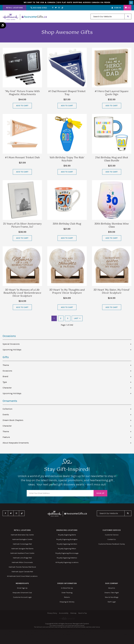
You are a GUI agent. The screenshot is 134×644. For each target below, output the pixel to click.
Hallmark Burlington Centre (22, 540)
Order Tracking (67, 593)
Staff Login (112, 602)
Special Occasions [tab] (11, 344)
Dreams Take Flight (112, 593)
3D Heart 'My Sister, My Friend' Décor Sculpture (112, 292)
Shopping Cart (126, 8)
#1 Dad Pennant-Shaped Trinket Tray (67, 93)
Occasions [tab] (7, 371)
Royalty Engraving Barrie (67, 535)
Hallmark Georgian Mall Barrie (22, 549)
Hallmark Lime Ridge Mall (22, 558)
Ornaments (10, 402)
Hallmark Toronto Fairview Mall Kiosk (22, 567)
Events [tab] (6, 415)
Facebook (50, 8)
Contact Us (112, 540)
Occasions (9, 337)
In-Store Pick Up (67, 588)
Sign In (118, 8)
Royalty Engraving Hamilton (67, 544)
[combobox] (108, 17)
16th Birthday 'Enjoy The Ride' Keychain (67, 160)
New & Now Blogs (112, 598)
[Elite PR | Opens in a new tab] (67, 619)
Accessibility (64, 614)
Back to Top (83, 614)
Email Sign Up (22, 588)
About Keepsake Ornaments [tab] (16, 443)
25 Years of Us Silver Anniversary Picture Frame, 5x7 (22, 226)
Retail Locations (14, 8)
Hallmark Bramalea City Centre (22, 535)
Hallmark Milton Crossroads (22, 563)
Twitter (53, 8)
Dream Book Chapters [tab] (13, 421)
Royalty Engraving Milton (67, 549)
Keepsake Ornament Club (22, 593)
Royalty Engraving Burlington (67, 540)
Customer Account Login (22, 598)
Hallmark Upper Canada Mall (22, 572)
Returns (67, 598)
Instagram (57, 8)
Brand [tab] (5, 377)
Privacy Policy (52, 614)
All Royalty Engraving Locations (67, 563)
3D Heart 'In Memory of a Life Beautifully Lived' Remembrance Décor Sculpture (22, 294)
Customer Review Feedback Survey (112, 544)
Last (76, 319)
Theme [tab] (6, 366)
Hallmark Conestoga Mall (22, 544)
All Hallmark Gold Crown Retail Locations (22, 577)
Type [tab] (5, 383)
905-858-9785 (38, 8)
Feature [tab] (6, 438)
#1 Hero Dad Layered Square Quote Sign (112, 93)
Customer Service (112, 535)
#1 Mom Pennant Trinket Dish (22, 158)
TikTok (60, 8)
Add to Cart (22, 106)
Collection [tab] (7, 410)
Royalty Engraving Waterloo (67, 558)
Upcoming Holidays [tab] (12, 350)
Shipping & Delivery (67, 602)
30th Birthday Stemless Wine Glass (112, 226)
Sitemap (73, 614)
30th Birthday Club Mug (67, 224)
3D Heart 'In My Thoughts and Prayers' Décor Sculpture (67, 292)
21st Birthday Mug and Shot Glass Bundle (112, 160)
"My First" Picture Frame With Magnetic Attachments (22, 93)
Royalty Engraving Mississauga (67, 554)
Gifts (6, 358)
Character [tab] (7, 388)
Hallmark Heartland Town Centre (22, 554)
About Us (112, 588)
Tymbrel (86, 624)
